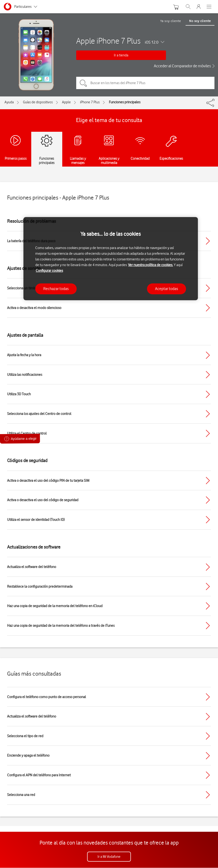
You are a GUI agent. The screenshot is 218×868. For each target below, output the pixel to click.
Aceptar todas (167, 289)
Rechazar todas (56, 289)
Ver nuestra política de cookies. (151, 265)
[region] (111, 259)
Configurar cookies (49, 271)
